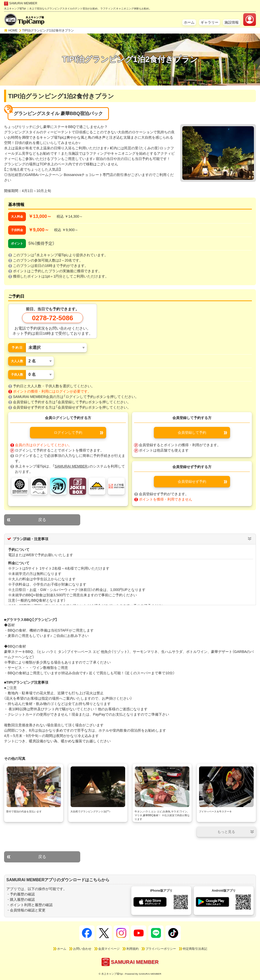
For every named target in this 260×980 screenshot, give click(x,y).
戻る (42, 520)
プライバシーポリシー (161, 949)
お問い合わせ (82, 949)
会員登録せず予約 (192, 481)
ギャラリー (209, 22)
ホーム (189, 22)
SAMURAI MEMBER (21, 3)
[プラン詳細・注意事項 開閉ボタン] (250, 539)
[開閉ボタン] (226, 832)
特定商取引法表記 (195, 949)
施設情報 (232, 22)
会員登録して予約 (192, 432)
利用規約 (133, 949)
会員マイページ (109, 949)
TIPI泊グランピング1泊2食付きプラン (48, 30)
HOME (13, 30)
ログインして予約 (68, 432)
